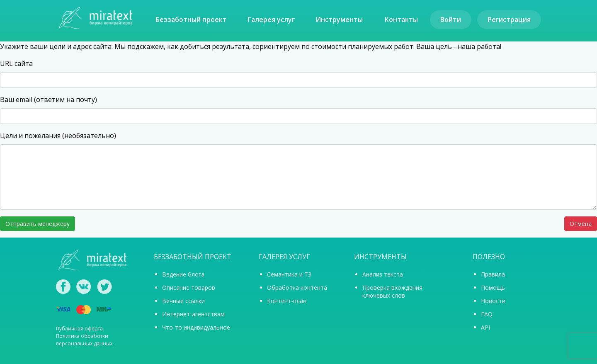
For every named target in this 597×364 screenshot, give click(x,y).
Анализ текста (383, 274)
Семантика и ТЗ (289, 274)
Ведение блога (183, 274)
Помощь (493, 288)
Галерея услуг (271, 19)
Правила (493, 274)
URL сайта (16, 63)
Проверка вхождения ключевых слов (392, 291)
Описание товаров (189, 288)
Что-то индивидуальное (196, 327)
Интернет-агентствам (193, 314)
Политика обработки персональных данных (84, 340)
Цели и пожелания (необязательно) (58, 136)
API (485, 327)
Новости (493, 301)
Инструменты (339, 19)
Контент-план (287, 301)
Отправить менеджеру (38, 224)
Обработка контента (297, 288)
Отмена (581, 224)
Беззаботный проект (191, 19)
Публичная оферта (79, 329)
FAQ (487, 314)
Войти (451, 19)
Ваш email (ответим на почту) (49, 99)
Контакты (401, 19)
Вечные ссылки (183, 301)
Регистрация (509, 19)
